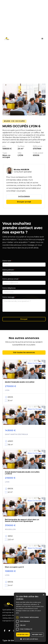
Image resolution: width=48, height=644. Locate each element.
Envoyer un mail (24, 202)
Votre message (9, 297)
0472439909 (24, 197)
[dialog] (30, 617)
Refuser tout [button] (37, 635)
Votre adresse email (11, 279)
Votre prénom (9, 270)
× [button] (43, 595)
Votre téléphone (9, 288)
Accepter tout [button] (23, 635)
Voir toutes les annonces (24, 352)
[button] (42, 39)
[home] (6, 39)
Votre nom (7, 261)
